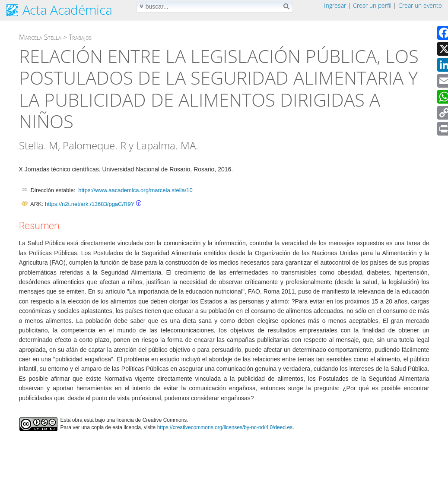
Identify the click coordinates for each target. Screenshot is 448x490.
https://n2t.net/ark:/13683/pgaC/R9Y (90, 204)
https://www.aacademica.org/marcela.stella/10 (135, 190)
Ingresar (335, 5)
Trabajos (80, 37)
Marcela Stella (40, 37)
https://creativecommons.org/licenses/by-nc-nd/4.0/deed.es (225, 427)
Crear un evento (420, 5)
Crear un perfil (372, 5)
